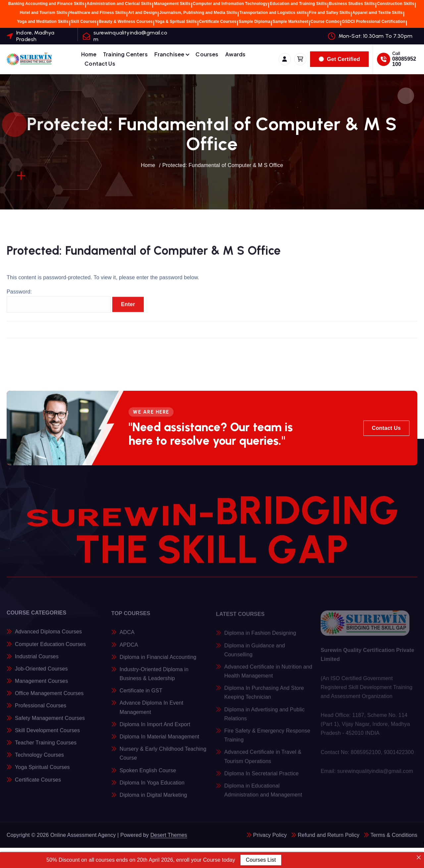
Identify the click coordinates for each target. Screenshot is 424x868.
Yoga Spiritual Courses (42, 771)
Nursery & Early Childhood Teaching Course (163, 758)
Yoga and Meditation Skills (43, 22)
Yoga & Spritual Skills (176, 22)
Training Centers (125, 54)
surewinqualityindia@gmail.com (130, 36)
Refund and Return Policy (329, 835)
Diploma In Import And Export (155, 728)
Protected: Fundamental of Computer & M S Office (223, 165)
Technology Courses (39, 759)
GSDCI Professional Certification (374, 22)
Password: (59, 306)
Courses (207, 54)
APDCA (129, 649)
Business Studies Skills (352, 4)
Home (89, 54)
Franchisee (169, 54)
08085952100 (404, 61)
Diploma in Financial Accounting (158, 661)
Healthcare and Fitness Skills (98, 13)
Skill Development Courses (47, 735)
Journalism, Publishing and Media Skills (198, 13)
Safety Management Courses (50, 722)
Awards (236, 54)
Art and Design (143, 13)
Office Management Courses (49, 697)
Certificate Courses (218, 22)
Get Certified (339, 59)
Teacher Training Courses (46, 747)
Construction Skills (396, 4)
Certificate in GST (141, 695)
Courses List (261, 860)
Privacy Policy (270, 835)
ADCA (127, 637)
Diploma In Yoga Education (152, 787)
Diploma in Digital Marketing (153, 799)
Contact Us (100, 63)
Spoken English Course (148, 774)
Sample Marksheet (291, 22)
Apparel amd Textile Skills (378, 13)
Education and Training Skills (298, 4)
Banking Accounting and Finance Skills (46, 4)
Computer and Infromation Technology (230, 4)
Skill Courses (84, 22)
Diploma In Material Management (159, 741)
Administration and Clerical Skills (119, 4)
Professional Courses (41, 710)
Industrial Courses (37, 660)
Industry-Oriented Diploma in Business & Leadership (154, 678)
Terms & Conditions (394, 835)
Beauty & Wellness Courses (126, 22)
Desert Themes (169, 835)
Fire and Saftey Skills (330, 13)
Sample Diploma (255, 22)
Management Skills (172, 4)
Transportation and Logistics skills (273, 13)
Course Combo (325, 22)
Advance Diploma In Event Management (151, 712)
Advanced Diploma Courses (48, 636)
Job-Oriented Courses (41, 673)
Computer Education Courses (50, 648)
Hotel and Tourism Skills (44, 13)
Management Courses (41, 685)
